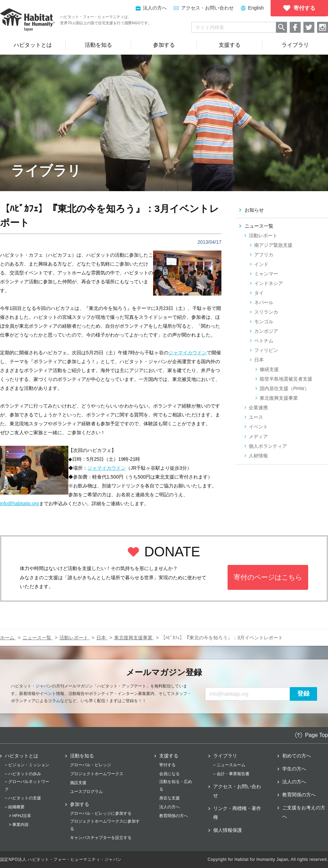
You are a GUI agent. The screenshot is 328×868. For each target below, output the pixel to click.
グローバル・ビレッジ (91, 765)
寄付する (167, 765)
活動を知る (82, 756)
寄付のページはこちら (268, 577)
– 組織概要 (15, 807)
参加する (80, 804)
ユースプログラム (86, 792)
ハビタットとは (22, 756)
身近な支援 (169, 798)
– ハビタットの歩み (23, 774)
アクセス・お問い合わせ (207, 8)
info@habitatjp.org (19, 503)
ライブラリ (225, 756)
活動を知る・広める (176, 785)
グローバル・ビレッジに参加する (101, 813)
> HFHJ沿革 (20, 816)
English (256, 8)
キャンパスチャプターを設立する (101, 838)
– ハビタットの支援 (23, 798)
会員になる (169, 774)
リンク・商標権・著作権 (237, 813)
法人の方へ (169, 807)
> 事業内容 (19, 825)
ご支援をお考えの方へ (304, 812)
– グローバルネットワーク (27, 785)
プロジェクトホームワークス (97, 774)
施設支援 (78, 783)
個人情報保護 (228, 830)
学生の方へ (294, 769)
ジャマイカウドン (188, 353)
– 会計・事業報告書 (231, 774)
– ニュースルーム (229, 765)
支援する (169, 756)
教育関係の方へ (174, 816)
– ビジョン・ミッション (27, 765)
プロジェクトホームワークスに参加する (105, 825)
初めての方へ (297, 756)
